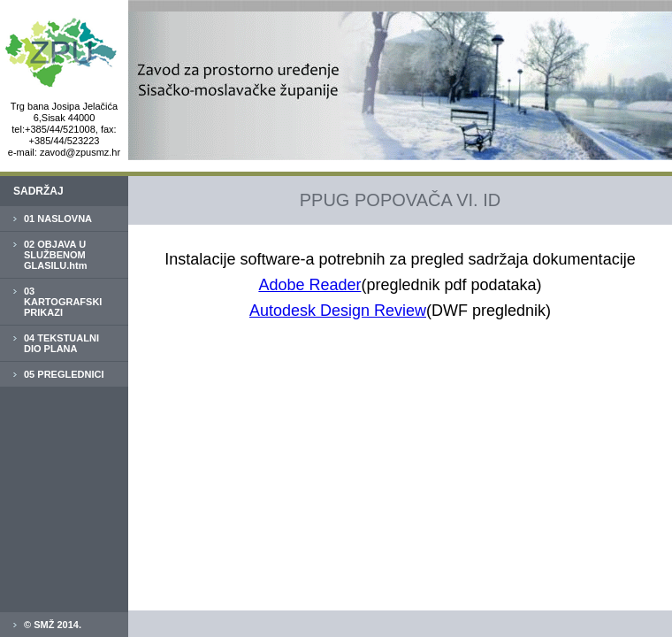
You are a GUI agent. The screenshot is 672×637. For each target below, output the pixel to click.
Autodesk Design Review (338, 311)
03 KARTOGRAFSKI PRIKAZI (63, 302)
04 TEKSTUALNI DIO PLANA (61, 343)
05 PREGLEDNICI (64, 374)
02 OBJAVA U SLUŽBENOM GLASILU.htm (56, 255)
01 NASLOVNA (58, 219)
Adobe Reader (309, 285)
